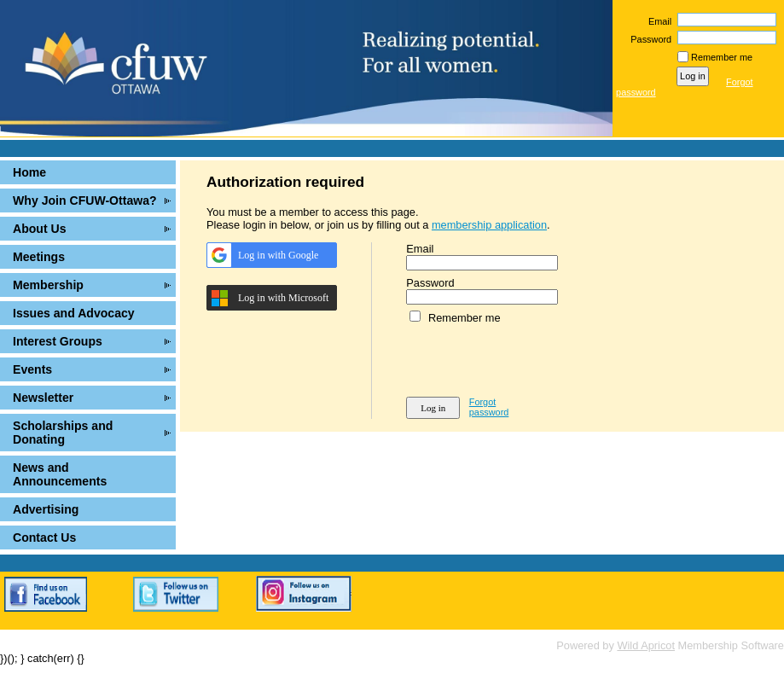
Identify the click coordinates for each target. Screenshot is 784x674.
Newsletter (43, 398)
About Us (40, 229)
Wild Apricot (646, 645)
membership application (489, 225)
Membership (48, 285)
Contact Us (44, 537)
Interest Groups (58, 341)
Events (32, 369)
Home (29, 172)
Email (657, 21)
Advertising (46, 509)
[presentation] (536, 357)
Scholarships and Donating (63, 433)
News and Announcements (60, 474)
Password (648, 39)
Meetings (39, 257)
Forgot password (489, 407)
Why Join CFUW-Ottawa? (85, 200)
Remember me (722, 57)
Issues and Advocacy (74, 313)
